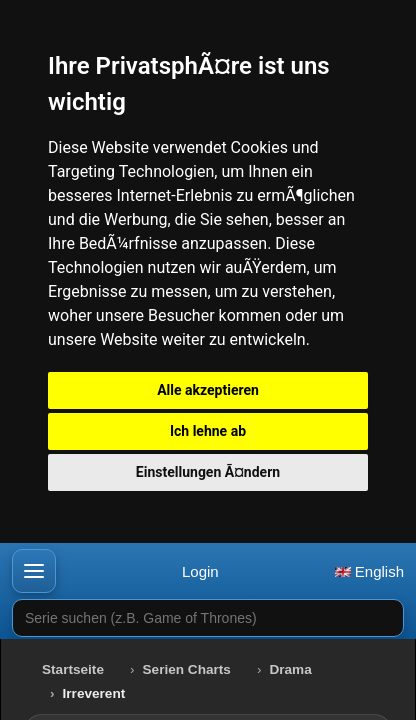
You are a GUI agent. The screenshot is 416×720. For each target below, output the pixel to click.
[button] (34, 571)
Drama (290, 669)
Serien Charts (187, 669)
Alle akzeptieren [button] (208, 390)
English (369, 571)
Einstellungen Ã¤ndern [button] (208, 472)
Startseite (73, 669)
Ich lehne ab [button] (208, 431)
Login (200, 571)
